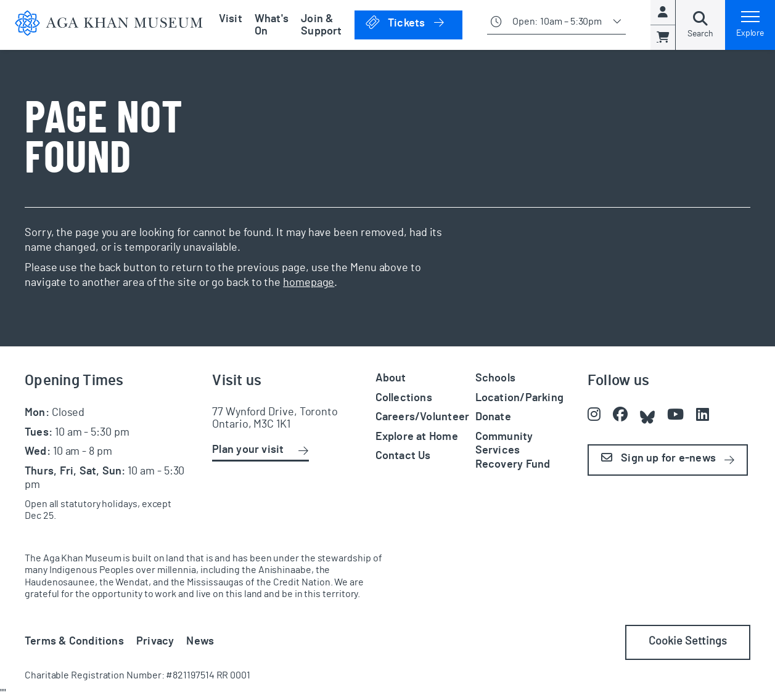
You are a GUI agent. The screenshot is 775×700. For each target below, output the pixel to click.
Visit (231, 19)
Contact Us (403, 456)
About (391, 378)
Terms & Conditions (74, 641)
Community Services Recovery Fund (513, 451)
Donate (493, 417)
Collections (404, 398)
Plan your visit (248, 450)
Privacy (155, 641)
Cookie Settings (688, 641)
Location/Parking (519, 398)
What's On (272, 25)
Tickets (413, 22)
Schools (496, 378)
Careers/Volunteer (423, 417)
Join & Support (322, 25)
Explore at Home (417, 437)
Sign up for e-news (658, 458)
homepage (309, 283)
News (200, 641)
